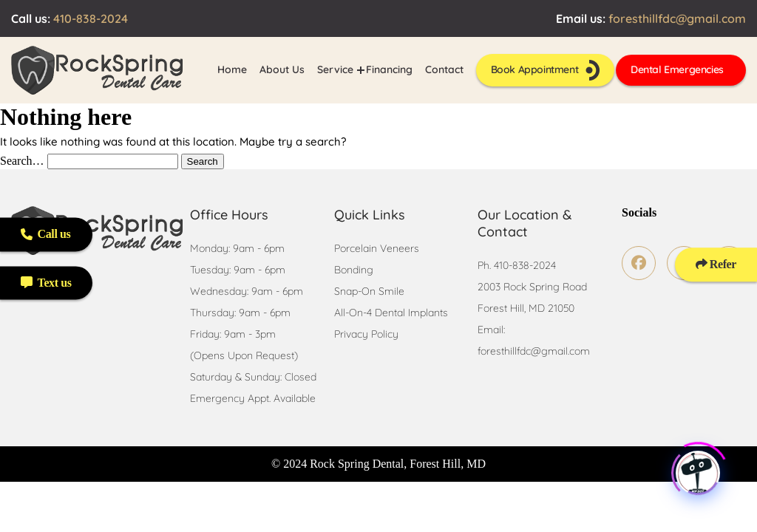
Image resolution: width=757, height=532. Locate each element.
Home (232, 69)
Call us (45, 234)
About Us (282, 69)
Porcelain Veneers (377, 248)
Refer (716, 264)
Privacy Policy (366, 334)
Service (335, 69)
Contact (444, 69)
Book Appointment (546, 70)
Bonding (354, 270)
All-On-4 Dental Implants (391, 313)
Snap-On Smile (369, 291)
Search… (22, 161)
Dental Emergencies (677, 69)
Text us (46, 283)
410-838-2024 (91, 18)
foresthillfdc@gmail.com (677, 18)
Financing (389, 69)
